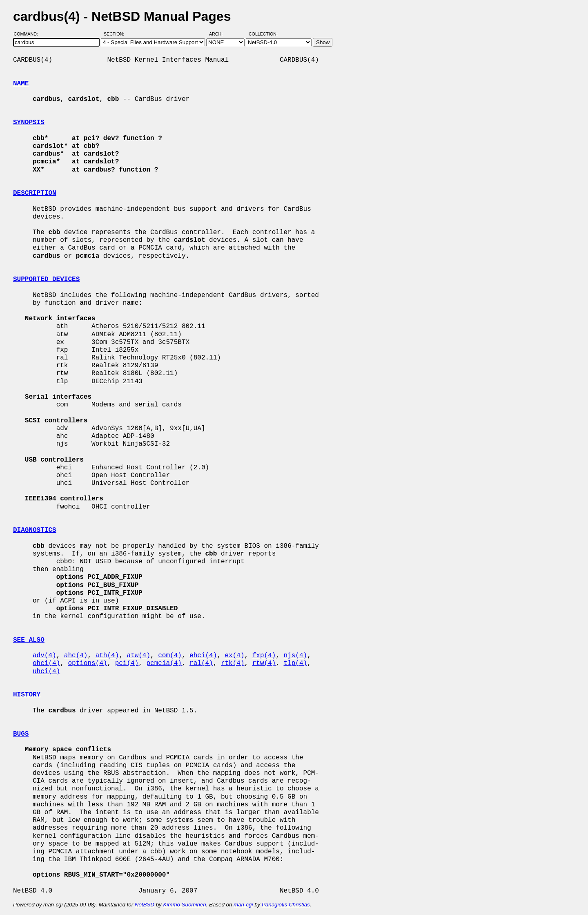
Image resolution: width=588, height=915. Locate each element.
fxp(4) (264, 656)
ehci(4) (203, 656)
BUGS (21, 734)
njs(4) (296, 656)
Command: (28, 34)
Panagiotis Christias (286, 905)
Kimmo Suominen (184, 905)
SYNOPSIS (29, 123)
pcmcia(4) (164, 663)
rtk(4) (233, 663)
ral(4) (201, 663)
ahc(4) (76, 656)
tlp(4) (296, 663)
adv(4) (45, 656)
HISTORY (27, 695)
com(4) (170, 656)
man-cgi (243, 905)
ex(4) (234, 656)
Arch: (219, 34)
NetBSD (145, 905)
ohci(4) (46, 663)
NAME (21, 84)
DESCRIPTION (35, 193)
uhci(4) (46, 672)
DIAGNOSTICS (35, 530)
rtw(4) (264, 663)
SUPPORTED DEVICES (46, 279)
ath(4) (107, 656)
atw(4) (138, 656)
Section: (116, 34)
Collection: (263, 34)
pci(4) (127, 663)
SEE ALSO (29, 640)
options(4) (87, 663)
